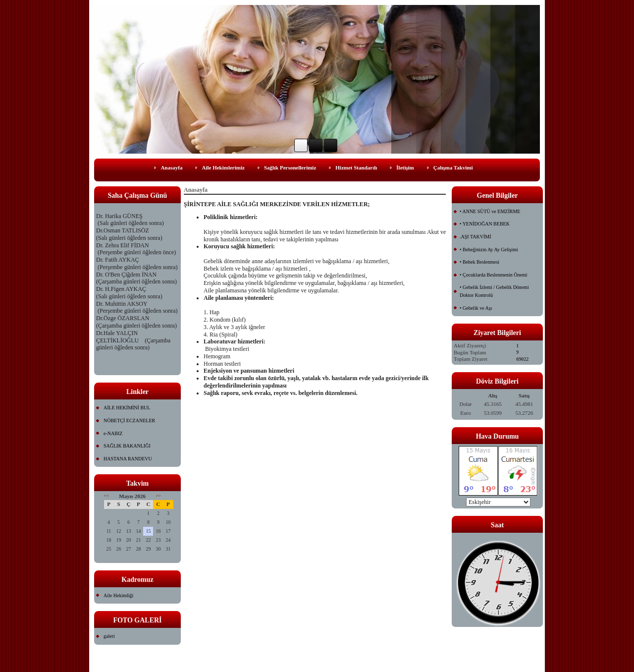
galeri (109, 636)
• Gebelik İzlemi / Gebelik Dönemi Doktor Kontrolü (494, 291)
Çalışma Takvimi (453, 168)
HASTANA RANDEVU (128, 459)
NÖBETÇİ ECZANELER (129, 420)
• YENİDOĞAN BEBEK (485, 224)
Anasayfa (171, 168)
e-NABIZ (113, 433)
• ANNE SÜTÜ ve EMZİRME (490, 211)
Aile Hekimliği (118, 595)
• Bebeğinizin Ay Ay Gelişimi (489, 250)
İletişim (405, 168)
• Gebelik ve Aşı (476, 308)
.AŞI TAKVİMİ (475, 237)
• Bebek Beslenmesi (479, 262)
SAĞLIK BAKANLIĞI (127, 446)
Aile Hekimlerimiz (223, 168)
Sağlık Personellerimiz (290, 168)
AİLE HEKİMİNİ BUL (127, 408)
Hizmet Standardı (356, 168)
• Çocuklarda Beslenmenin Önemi (494, 275)
